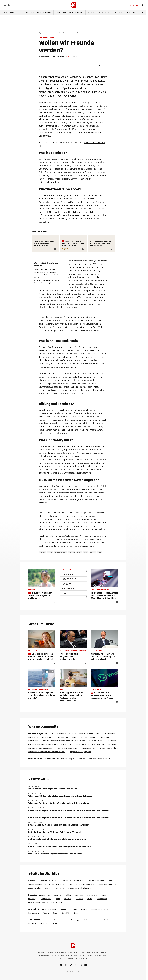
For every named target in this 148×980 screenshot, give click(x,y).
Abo (134, 5)
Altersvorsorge (44, 895)
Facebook (43, 552)
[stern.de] (73, 5)
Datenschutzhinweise (99, 952)
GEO (64, 13)
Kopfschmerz (33, 913)
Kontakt (63, 958)
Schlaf (55, 913)
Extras (12, 13)
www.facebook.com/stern (76, 473)
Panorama (109, 13)
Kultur (135, 13)
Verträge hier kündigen (69, 955)
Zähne (76, 913)
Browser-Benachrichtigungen (79, 888)
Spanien (93, 552)
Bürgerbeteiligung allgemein (80, 752)
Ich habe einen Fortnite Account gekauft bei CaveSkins (64, 741)
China (68, 895)
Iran (21, 13)
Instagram (44, 923)
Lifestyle (128, 13)
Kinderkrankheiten (98, 909)
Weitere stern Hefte (106, 884)
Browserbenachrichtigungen (77, 958)
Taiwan (86, 552)
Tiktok (55, 923)
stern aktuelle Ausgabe (85, 884)
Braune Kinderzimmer (44, 13)
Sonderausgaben (35, 888)
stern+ (58, 13)
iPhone (99, 552)
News (6, 13)
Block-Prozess (29, 13)
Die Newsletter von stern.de (48, 881)
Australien (58, 895)
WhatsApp (75, 920)
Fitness (84, 909)
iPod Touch (72, 552)
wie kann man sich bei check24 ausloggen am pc (76, 737)
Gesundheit (119, 13)
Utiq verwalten (44, 955)
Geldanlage (32, 899)
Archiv (111, 881)
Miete (58, 899)
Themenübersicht (54, 884)
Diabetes (54, 909)
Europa (79, 552)
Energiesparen (93, 895)
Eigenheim (79, 895)
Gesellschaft (92, 13)
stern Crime (79, 13)
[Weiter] (142, 13)
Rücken (46, 913)
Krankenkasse (46, 899)
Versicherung (102, 899)
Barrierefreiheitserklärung (57, 952)
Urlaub (90, 899)
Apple (65, 920)
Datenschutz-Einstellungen (96, 955)
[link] (142, 5)
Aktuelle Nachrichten (96, 881)
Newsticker (37, 779)
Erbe (104, 895)
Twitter (50, 552)
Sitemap (69, 884)
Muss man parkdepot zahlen (67, 748)
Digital (41, 33)
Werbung (82, 955)
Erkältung (65, 909)
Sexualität (66, 913)
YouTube (107, 920)
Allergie (43, 909)
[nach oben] (121, 946)
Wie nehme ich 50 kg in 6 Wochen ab (59, 734)
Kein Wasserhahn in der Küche (89, 734)
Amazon (97, 920)
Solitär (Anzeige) (56, 902)
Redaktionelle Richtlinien (76, 952)
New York (68, 899)
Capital (70, 13)
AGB (88, 952)
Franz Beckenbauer (60, 552)
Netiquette (55, 955)
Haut (75, 909)
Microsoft (32, 923)
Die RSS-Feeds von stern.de (73, 881)
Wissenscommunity (36, 884)
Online (48, 33)
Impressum (42, 952)
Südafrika (79, 899)
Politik (101, 13)
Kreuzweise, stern (89, 748)
